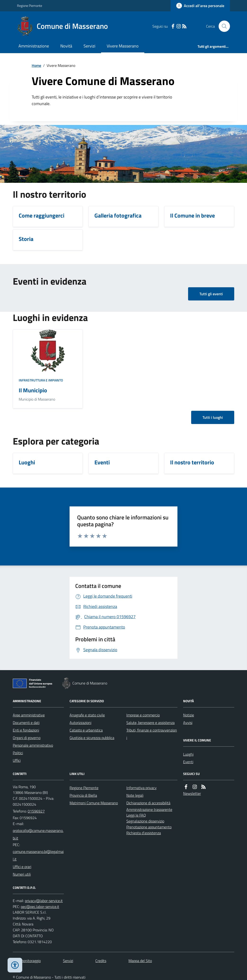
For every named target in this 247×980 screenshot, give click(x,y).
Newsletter (192, 793)
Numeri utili (22, 874)
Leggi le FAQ (136, 815)
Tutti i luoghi (213, 417)
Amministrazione (34, 46)
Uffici (17, 760)
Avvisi (188, 723)
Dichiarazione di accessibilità (148, 803)
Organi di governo (27, 738)
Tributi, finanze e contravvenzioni (152, 734)
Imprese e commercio (143, 715)
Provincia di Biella (83, 795)
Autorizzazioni (80, 723)
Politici (18, 753)
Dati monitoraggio (27, 961)
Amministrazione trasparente (149, 809)
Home (36, 65)
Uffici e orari (22, 867)
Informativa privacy (141, 788)
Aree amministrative (29, 715)
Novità (66, 46)
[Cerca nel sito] (222, 26)
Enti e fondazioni (26, 730)
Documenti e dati (26, 723)
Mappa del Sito (140, 961)
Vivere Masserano (123, 46)
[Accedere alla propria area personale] (200, 6)
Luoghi (188, 754)
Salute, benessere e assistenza (150, 723)
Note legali (135, 795)
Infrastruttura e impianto (41, 380)
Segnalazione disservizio (145, 821)
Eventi (188, 762)
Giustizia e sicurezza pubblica (92, 738)
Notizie (189, 715)
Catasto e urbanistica (86, 730)
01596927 (36, 811)
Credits (101, 961)
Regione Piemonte (30, 6)
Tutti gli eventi (211, 294)
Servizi (89, 46)
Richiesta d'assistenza (144, 833)
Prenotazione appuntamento (149, 827)
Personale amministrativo (33, 745)
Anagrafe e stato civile (87, 715)
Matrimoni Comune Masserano (94, 803)
